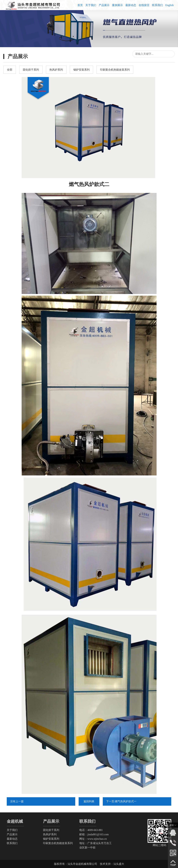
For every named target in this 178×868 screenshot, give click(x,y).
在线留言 (144, 5)
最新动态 (131, 5)
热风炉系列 (50, 834)
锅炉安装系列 (51, 839)
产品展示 (104, 5)
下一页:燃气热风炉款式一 (121, 801)
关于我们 (91, 5)
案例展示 (117, 5)
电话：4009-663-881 (91, 830)
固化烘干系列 (51, 830)
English (169, 5)
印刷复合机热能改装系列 (58, 843)
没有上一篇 (17, 801)
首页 (80, 5)
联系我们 (157, 5)
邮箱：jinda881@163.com (94, 834)
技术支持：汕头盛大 (112, 864)
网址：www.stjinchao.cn (93, 839)
